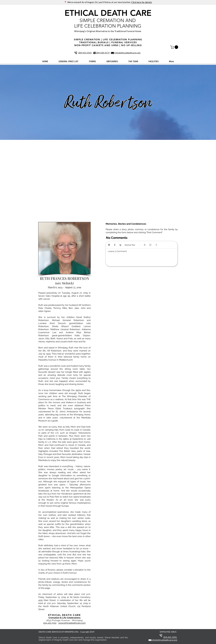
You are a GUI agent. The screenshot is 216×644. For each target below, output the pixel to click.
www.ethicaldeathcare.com (72, 623)
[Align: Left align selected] (145, 245)
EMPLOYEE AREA (168, 632)
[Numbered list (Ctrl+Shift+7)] (150, 245)
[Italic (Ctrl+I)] (115, 245)
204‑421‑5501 (85, 53)
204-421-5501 (50, 623)
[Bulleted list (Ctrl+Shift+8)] (156, 245)
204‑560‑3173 (103, 53)
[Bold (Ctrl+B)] (109, 245)
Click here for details (142, 2)
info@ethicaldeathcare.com (128, 53)
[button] (175, 47)
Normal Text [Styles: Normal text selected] (130, 245)
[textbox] (142, 257)
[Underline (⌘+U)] (120, 245)
